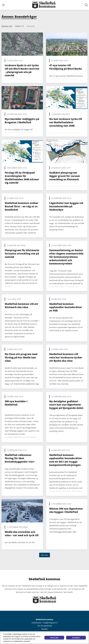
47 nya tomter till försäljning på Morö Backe (66, 67)
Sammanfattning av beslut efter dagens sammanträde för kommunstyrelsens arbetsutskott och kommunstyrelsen (66, 257)
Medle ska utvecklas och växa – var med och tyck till (22, 534)
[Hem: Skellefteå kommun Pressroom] (44, 5)
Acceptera (76, 638)
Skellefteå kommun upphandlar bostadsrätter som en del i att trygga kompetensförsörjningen (66, 460)
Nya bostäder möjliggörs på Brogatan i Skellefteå (22, 121)
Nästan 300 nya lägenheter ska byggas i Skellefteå (66, 510)
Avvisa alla (54, 638)
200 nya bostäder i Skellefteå (16, 403)
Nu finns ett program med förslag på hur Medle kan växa (21, 357)
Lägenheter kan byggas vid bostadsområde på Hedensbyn (66, 206)
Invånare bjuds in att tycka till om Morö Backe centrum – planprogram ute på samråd (22, 70)
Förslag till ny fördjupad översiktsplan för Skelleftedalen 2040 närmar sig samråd (22, 178)
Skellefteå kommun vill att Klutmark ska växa (21, 306)
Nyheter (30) (7, 26)
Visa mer (45, 555)
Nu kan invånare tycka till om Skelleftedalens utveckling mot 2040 (66, 122)
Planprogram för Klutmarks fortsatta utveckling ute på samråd (22, 254)
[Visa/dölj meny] (3, 5)
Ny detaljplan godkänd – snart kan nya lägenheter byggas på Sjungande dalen (66, 405)
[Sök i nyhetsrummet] (86, 5)
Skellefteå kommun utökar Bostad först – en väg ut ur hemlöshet (22, 206)
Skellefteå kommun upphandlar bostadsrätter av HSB (66, 307)
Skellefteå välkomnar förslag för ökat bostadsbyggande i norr (20, 458)
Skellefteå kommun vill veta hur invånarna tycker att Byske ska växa (66, 357)
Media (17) (20, 26)
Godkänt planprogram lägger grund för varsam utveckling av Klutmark (65, 176)
